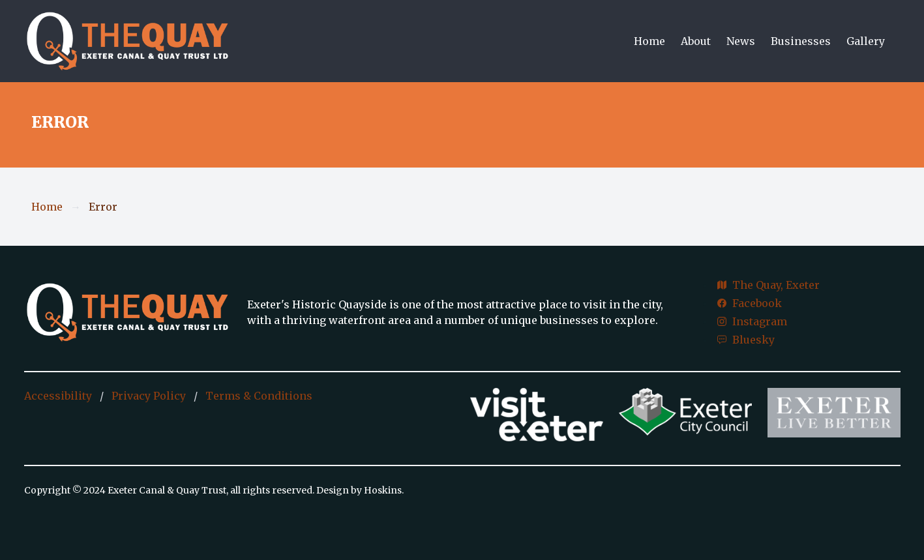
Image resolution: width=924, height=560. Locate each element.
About (696, 41)
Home (649, 41)
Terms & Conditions (259, 396)
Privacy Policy (149, 396)
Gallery (866, 41)
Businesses (801, 41)
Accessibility (58, 396)
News (741, 41)
